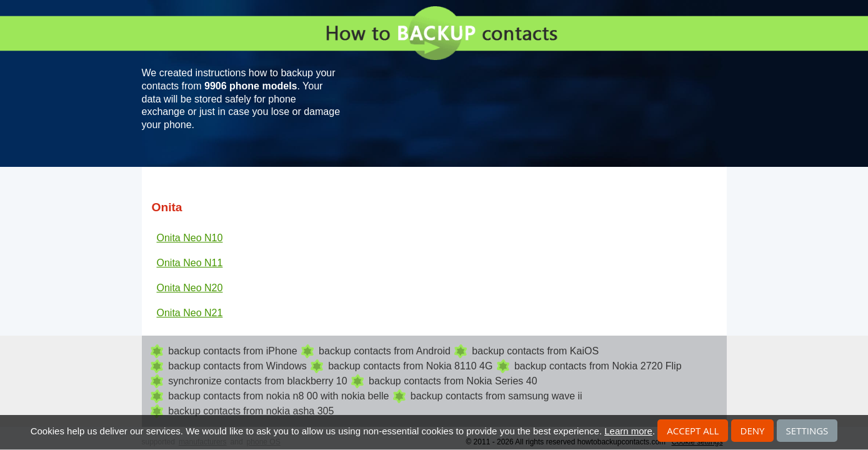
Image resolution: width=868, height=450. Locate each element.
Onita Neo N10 (190, 238)
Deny (753, 431)
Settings (807, 431)
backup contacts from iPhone (232, 351)
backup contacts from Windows (237, 366)
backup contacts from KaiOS (535, 351)
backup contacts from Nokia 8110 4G (410, 366)
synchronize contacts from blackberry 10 (257, 381)
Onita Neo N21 (190, 313)
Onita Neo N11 (190, 263)
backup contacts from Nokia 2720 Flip (598, 366)
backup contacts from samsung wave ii (496, 396)
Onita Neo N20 (190, 288)
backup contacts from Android (385, 351)
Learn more (628, 431)
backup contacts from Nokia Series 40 (453, 381)
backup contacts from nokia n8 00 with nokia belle (278, 396)
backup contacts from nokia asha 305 (251, 411)
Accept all (693, 431)
